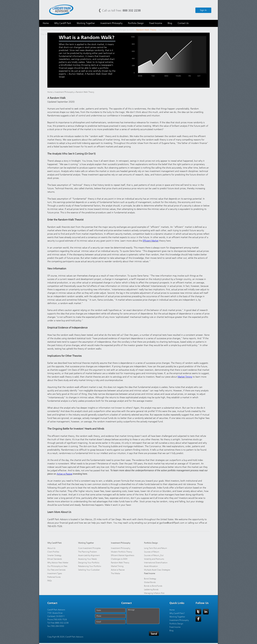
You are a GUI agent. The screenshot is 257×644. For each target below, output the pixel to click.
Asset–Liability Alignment (89, 555)
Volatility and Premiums (154, 559)
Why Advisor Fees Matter (58, 563)
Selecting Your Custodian (89, 570)
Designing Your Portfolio (89, 563)
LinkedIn (206, 612)
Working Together (86, 543)
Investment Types (55, 573)
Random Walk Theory (146, 30)
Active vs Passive (182, 30)
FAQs (50, 581)
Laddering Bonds (151, 590)
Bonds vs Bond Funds (153, 586)
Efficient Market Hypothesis (101, 30)
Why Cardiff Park (54, 543)
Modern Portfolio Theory (75, 30)
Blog (171, 631)
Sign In (203, 10)
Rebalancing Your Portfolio (90, 566)
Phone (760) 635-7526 (57, 620)
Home (50, 92)
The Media (46, 34)
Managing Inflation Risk (154, 593)
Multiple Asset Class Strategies (157, 570)
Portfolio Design (151, 543)
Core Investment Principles (89, 548)
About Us (51, 548)
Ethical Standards (55, 559)
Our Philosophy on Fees (58, 566)
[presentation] (119, 634)
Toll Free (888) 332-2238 (58, 623)
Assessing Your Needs (88, 559)
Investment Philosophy (51, 30)
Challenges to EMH (125, 30)
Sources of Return (152, 552)
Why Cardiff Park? (177, 613)
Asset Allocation (151, 566)
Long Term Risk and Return (156, 548)
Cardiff (61, 10)
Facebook (198, 619)
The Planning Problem (88, 552)
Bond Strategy (150, 579)
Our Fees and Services (56, 570)
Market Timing (165, 30)
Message (143, 616)
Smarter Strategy (54, 555)
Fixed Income (150, 573)
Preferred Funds (54, 577)
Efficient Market (151, 241)
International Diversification (156, 563)
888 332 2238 (132, 10)
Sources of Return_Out (154, 555)
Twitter (198, 612)
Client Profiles (53, 552)
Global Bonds (150, 582)
